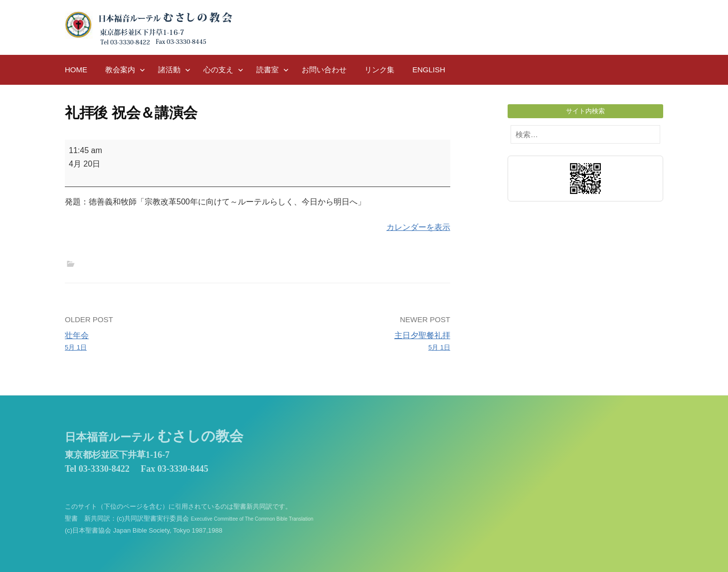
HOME (76, 70)
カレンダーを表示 (418, 227)
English (429, 70)
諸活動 (169, 70)
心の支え (218, 70)
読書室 (268, 70)
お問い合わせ (324, 70)
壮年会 (157, 342)
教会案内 (120, 70)
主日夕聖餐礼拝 (358, 342)
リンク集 (379, 70)
